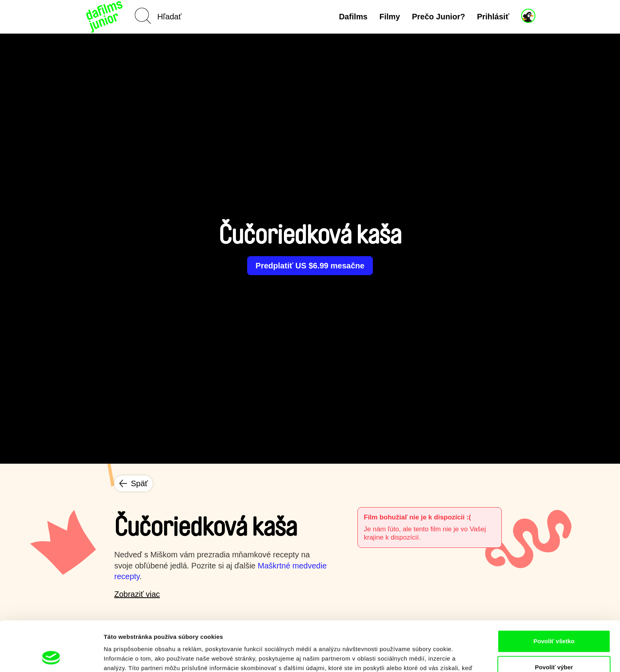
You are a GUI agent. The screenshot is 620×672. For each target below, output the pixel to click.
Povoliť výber (554, 620)
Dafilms (353, 17)
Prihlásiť (493, 17)
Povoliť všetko (554, 594)
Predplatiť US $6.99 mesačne (310, 266)
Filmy (389, 17)
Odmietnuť (554, 646)
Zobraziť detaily (413, 656)
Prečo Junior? (439, 17)
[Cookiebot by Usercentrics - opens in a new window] (51, 657)
